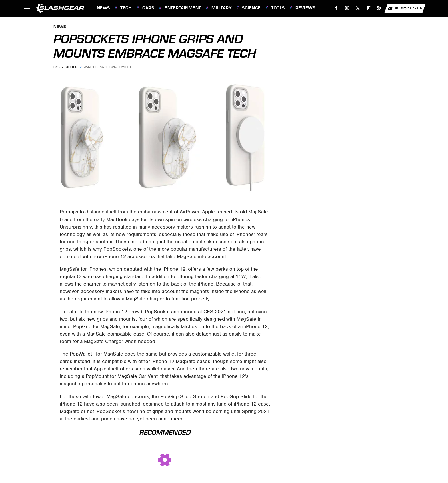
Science (251, 8)
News (103, 8)
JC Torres (68, 67)
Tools (278, 8)
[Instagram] (347, 8)
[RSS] (379, 8)
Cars (148, 8)
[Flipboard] (369, 8)
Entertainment (183, 8)
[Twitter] (358, 8)
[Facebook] (336, 8)
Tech (126, 8)
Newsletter (405, 8)
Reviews (305, 8)
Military (221, 8)
